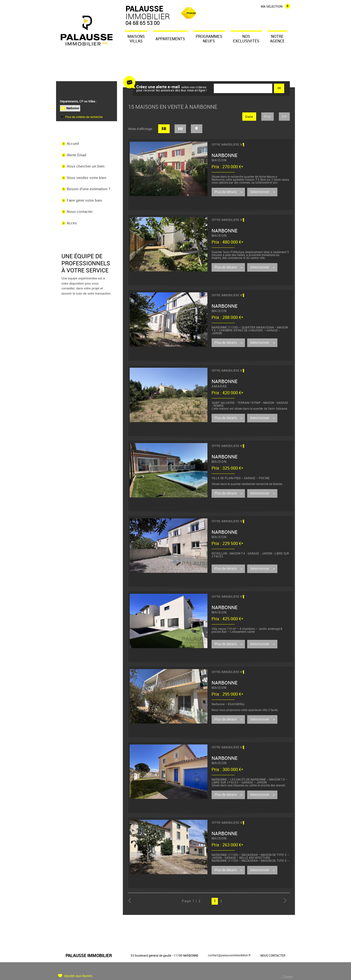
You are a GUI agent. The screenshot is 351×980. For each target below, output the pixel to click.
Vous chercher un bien (86, 166)
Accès (72, 223)
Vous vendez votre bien (87, 178)
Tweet (288, 977)
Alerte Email (77, 155)
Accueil (73, 144)
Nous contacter (80, 212)
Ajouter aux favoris (78, 976)
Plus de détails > (228, 192)
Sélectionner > (262, 192)
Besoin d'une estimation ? (88, 189)
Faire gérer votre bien (84, 201)
